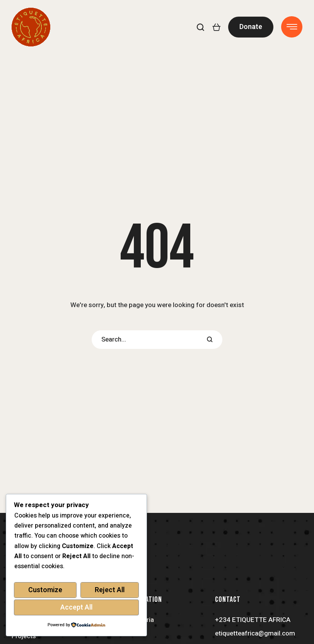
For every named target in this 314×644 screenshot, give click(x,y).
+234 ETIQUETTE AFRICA (253, 620)
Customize (45, 590)
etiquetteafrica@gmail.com (255, 633)
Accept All (76, 607)
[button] (201, 27)
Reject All (110, 590)
